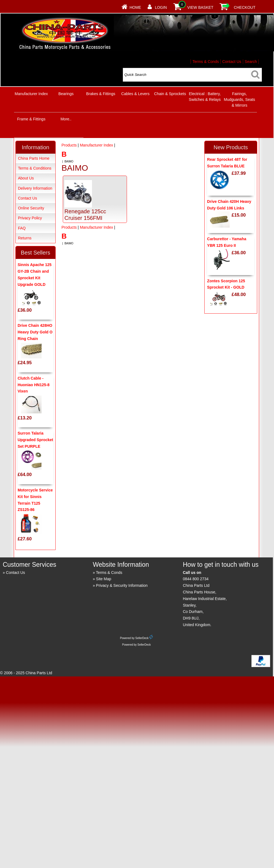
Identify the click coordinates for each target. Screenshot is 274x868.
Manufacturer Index (31, 94)
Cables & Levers (135, 94)
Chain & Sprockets (170, 94)
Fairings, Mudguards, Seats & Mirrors (240, 99)
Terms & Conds (206, 62)
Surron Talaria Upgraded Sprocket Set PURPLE (35, 440)
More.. (66, 119)
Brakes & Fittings (101, 94)
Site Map (104, 579)
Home (135, 7)
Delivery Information (35, 188)
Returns (25, 238)
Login (161, 7)
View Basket (200, 7)
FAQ (22, 228)
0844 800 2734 (196, 579)
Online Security (31, 208)
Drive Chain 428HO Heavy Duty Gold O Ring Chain (35, 332)
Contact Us (232, 62)
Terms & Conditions (35, 168)
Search (251, 62)
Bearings (66, 94)
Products (69, 145)
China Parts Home (34, 158)
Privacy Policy (30, 218)
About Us (26, 178)
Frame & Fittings (31, 119)
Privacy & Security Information (122, 585)
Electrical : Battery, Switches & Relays (205, 97)
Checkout (245, 7)
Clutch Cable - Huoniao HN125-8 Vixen (34, 385)
